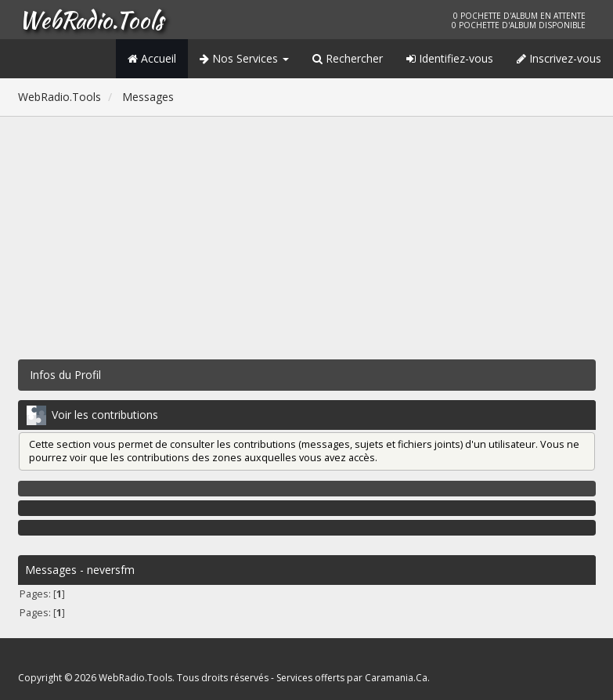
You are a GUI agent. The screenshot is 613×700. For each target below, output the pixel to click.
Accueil (152, 58)
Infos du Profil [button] (65, 375)
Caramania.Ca (396, 678)
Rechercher (348, 58)
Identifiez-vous (450, 58)
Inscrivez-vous (559, 58)
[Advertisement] (307, 234)
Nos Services (244, 58)
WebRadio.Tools (91, 20)
